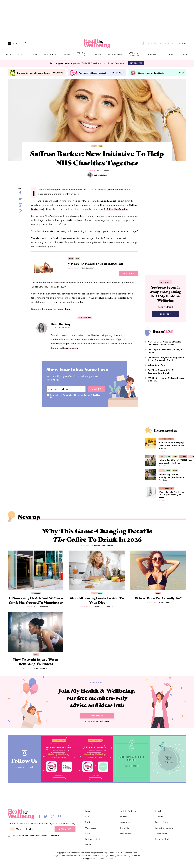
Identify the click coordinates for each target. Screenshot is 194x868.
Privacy (88, 396)
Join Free (166, 316)
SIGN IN (183, 44)
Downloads (115, 55)
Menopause (50, 55)
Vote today (118, 74)
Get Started (136, 64)
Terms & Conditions (71, 396)
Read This (128, 274)
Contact (159, 817)
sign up (97, 390)
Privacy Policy (161, 822)
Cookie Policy (161, 833)
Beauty (7, 55)
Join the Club (166, 283)
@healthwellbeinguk (25, 778)
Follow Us (25, 771)
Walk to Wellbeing (135, 55)
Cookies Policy (53, 835)
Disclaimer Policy (163, 839)
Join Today (97, 727)
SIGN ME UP (65, 829)
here (68, 310)
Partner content (82, 55)
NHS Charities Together (117, 210)
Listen (181, 74)
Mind (67, 55)
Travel (97, 55)
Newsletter (125, 828)
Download (58, 74)
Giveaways (170, 55)
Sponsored (36, 597)
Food (34, 55)
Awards (152, 55)
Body (21, 55)
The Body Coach (108, 201)
